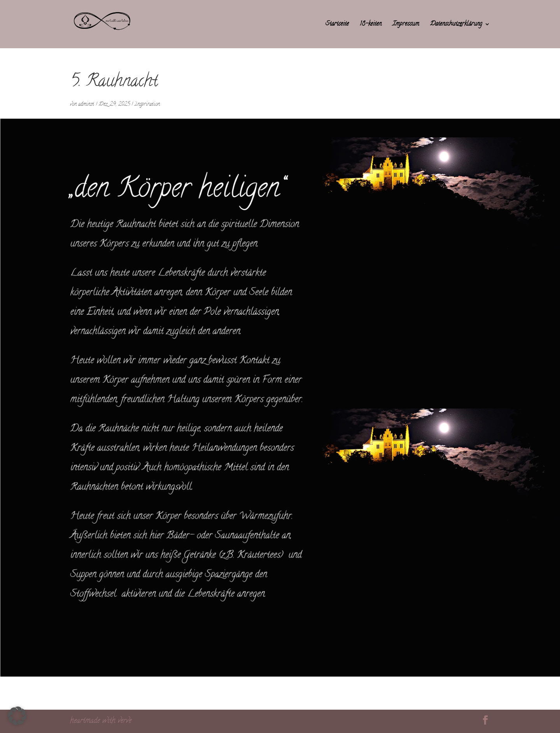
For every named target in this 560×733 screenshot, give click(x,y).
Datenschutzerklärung (456, 25)
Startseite (337, 25)
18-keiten (371, 25)
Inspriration (147, 104)
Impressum (406, 25)
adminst (86, 104)
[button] (17, 716)
